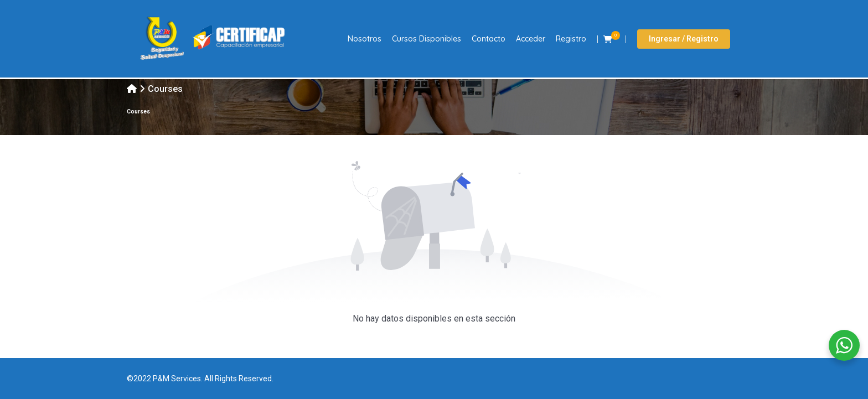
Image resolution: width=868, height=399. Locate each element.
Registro (571, 39)
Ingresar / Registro (684, 39)
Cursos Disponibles (427, 39)
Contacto (489, 39)
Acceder (531, 39)
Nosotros (365, 39)
